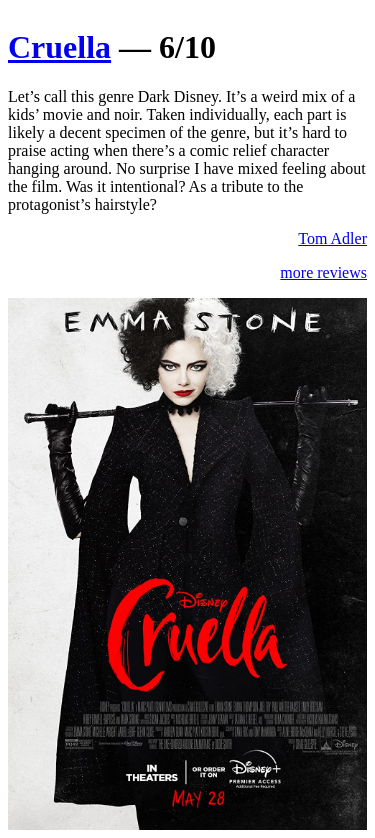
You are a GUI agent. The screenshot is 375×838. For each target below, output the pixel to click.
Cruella (59, 47)
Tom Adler (332, 238)
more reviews (323, 272)
